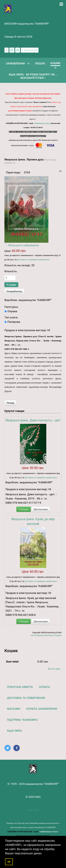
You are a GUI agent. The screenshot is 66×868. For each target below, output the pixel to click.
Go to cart (54, 669)
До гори (33, 810)
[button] (44, 854)
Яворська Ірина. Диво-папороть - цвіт (33, 420)
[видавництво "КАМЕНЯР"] (8, 8)
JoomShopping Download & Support (46, 635)
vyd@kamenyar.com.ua (42, 123)
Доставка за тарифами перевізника (33, 260)
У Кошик (24, 509)
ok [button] (9, 862)
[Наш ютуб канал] (30, 50)
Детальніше (41, 509)
